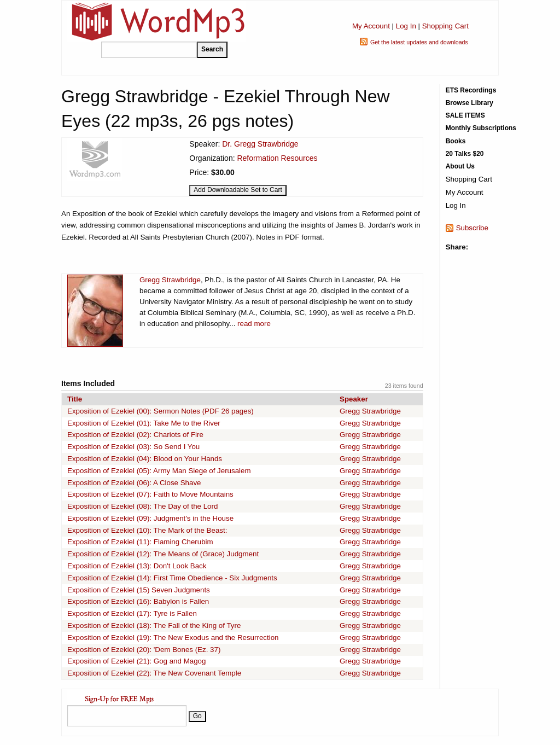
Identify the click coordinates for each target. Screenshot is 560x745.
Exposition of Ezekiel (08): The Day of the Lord (142, 506)
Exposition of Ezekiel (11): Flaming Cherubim (140, 542)
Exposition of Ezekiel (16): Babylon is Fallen (138, 601)
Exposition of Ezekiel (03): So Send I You (133, 447)
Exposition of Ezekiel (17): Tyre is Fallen (132, 613)
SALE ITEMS (465, 115)
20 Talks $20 (465, 154)
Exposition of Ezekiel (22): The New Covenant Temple (154, 673)
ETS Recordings (471, 90)
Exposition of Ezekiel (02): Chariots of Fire (135, 435)
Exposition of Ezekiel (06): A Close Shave (134, 483)
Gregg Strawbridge (170, 280)
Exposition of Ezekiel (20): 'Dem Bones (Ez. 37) (144, 650)
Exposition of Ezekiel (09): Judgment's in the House (150, 518)
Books (456, 141)
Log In (406, 26)
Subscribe (472, 228)
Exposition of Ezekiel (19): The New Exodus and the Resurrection (173, 638)
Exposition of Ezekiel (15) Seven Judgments (139, 590)
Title (75, 399)
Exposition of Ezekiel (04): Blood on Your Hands (145, 459)
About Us (460, 166)
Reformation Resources (277, 158)
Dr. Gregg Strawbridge (260, 144)
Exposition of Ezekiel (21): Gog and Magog (136, 661)
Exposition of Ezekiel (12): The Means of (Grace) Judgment (163, 554)
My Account (371, 26)
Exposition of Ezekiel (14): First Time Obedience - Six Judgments (172, 578)
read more (254, 324)
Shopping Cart (445, 26)
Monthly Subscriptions (481, 128)
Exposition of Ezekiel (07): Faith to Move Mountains (150, 494)
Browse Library (469, 103)
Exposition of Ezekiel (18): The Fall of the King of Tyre (154, 625)
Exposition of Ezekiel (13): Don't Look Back (137, 566)
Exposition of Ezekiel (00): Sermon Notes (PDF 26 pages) (161, 411)
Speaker (354, 399)
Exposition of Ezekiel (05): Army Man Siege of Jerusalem (159, 471)
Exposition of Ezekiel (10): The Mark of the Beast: (147, 530)
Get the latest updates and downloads (419, 42)
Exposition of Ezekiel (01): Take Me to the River (144, 423)
